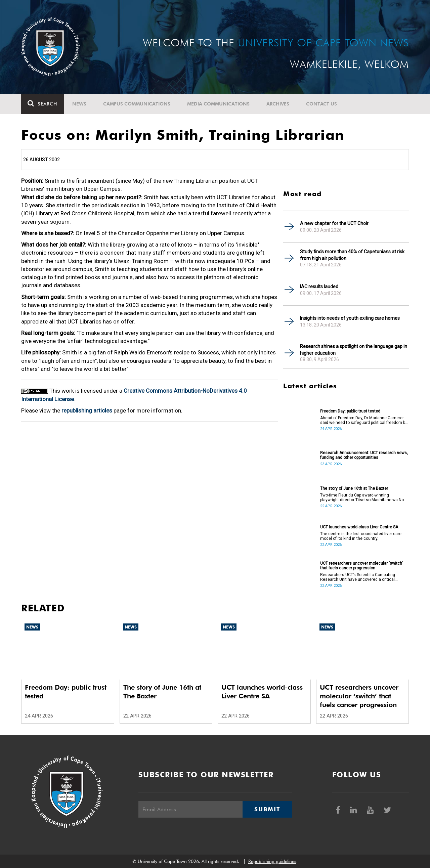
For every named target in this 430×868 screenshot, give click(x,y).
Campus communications (137, 104)
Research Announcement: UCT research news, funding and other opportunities (364, 455)
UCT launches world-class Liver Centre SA (359, 527)
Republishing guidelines (272, 861)
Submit (267, 809)
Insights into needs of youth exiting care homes (350, 318)
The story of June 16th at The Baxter (354, 488)
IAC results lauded (319, 287)
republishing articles (87, 410)
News (80, 104)
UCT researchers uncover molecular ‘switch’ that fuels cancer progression (361, 566)
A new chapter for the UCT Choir (334, 223)
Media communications (219, 104)
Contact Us (322, 104)
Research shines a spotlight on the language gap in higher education (354, 350)
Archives (278, 104)
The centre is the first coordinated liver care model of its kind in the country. (361, 536)
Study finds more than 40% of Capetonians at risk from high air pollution (352, 255)
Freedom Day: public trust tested (350, 411)
